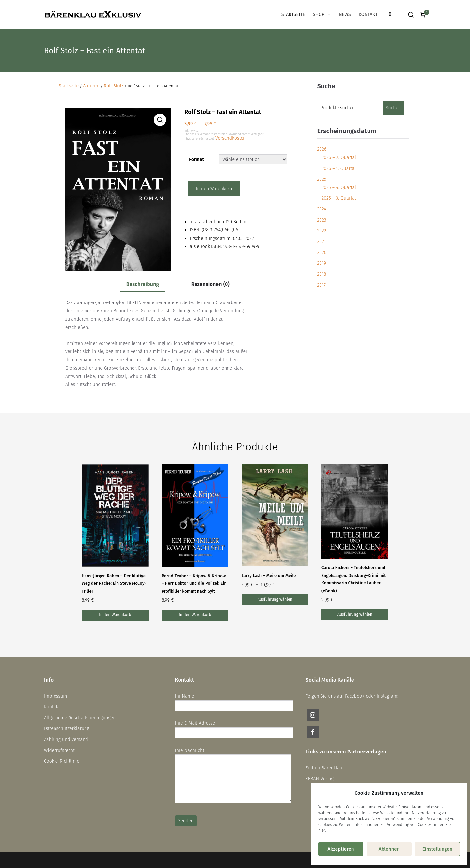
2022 (321, 231)
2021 (321, 242)
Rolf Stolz (114, 86)
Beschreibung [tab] (143, 284)
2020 (322, 252)
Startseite (69, 86)
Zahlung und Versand (66, 740)
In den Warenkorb (214, 189)
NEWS (345, 15)
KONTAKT (368, 15)
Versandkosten (231, 138)
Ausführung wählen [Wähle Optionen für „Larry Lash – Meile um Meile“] (275, 599)
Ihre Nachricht (233, 776)
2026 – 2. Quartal (339, 157)
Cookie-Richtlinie (62, 761)
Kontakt (52, 707)
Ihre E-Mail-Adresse (234, 728)
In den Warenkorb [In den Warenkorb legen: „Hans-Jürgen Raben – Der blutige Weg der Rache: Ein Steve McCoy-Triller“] (115, 615)
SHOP (322, 15)
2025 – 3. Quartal (339, 198)
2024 (321, 209)
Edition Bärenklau (324, 768)
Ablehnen (389, 849)
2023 (321, 220)
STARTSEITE (293, 15)
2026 (322, 149)
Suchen (393, 108)
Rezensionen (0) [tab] (211, 284)
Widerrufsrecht (59, 750)
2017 (321, 285)
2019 (321, 263)
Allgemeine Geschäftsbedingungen (80, 718)
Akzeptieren (341, 849)
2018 (321, 274)
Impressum (55, 696)
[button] (328, 15)
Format (196, 159)
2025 (321, 179)
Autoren (91, 86)
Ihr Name (234, 701)
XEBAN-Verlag (319, 779)
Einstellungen (438, 849)
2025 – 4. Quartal (339, 187)
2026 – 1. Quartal (339, 169)
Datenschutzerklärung (67, 728)
